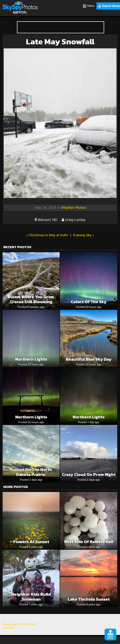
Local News (8, 628)
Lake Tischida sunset (89, 599)
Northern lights (89, 417)
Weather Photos (73, 208)
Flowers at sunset (31, 542)
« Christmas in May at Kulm (47, 235)
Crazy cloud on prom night (89, 474)
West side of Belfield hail (89, 542)
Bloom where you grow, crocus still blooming (31, 299)
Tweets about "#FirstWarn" (19, 624)
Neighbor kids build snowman (31, 597)
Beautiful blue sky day (89, 359)
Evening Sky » (83, 235)
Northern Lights (31, 359)
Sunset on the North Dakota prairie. (31, 472)
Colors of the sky (89, 302)
